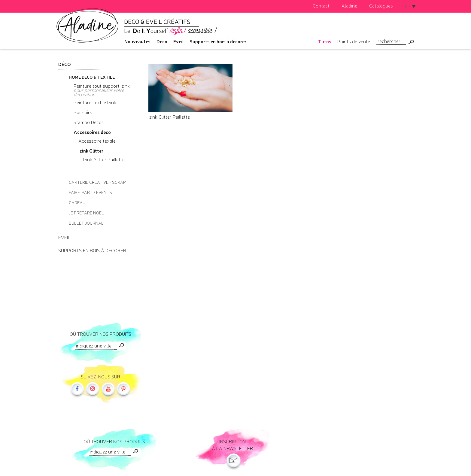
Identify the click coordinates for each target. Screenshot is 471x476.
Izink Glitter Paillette (169, 117)
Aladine (349, 5)
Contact (321, 5)
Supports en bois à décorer (218, 41)
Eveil (178, 41)
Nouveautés (137, 41)
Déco (162, 41)
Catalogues (381, 5)
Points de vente (354, 41)
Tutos (325, 41)
